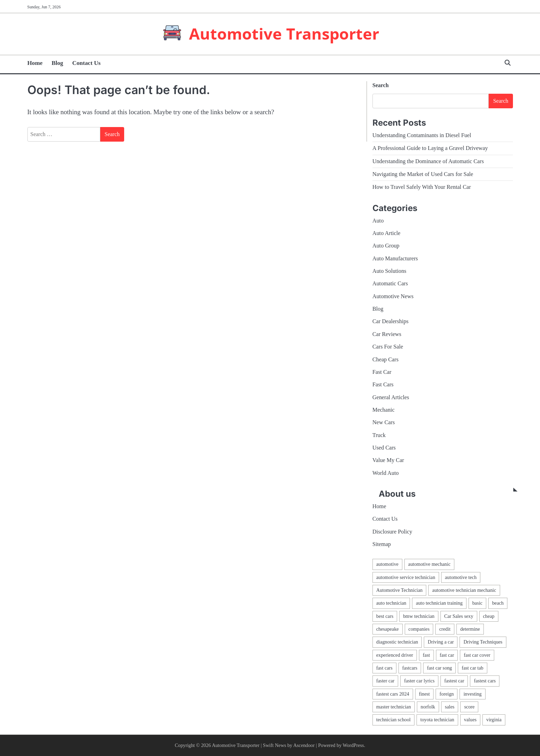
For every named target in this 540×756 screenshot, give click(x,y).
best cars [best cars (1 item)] (385, 616)
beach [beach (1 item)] (498, 603)
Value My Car (388, 460)
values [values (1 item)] (470, 720)
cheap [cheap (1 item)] (489, 616)
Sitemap (382, 544)
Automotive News (393, 296)
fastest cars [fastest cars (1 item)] (485, 681)
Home (35, 63)
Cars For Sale (388, 347)
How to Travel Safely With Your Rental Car (422, 187)
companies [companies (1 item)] (419, 629)
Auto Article (387, 233)
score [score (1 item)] (469, 707)
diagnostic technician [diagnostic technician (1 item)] (397, 642)
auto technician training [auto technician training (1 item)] (439, 603)
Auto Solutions (389, 271)
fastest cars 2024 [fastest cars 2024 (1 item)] (393, 694)
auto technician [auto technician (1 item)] (391, 603)
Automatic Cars (390, 284)
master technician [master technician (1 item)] (394, 707)
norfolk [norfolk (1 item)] (428, 707)
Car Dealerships (391, 321)
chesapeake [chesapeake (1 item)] (388, 629)
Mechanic (384, 410)
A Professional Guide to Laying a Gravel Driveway (430, 148)
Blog (58, 63)
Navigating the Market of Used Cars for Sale (423, 174)
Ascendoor (304, 745)
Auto (378, 221)
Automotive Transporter (284, 33)
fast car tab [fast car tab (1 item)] (472, 668)
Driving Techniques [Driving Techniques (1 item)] (483, 642)
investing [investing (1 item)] (472, 694)
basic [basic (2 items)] (477, 603)
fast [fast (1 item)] (426, 655)
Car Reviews (387, 334)
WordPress (353, 745)
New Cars (384, 422)
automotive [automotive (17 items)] (387, 564)
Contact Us (86, 63)
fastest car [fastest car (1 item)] (454, 681)
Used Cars (384, 448)
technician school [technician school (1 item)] (393, 720)
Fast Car (382, 372)
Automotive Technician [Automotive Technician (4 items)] (400, 590)
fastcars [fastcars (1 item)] (410, 668)
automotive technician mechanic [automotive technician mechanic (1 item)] (464, 590)
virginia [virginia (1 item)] (494, 720)
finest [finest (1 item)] (425, 694)
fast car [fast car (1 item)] (447, 655)
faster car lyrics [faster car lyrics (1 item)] (419, 681)
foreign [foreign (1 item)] (447, 694)
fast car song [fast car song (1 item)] (439, 668)
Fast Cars (383, 385)
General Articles (391, 397)
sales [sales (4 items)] (450, 707)
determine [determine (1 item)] (470, 629)
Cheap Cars (385, 360)
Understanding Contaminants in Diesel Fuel (422, 135)
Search (381, 85)
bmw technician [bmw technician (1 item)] (419, 616)
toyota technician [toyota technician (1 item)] (437, 720)
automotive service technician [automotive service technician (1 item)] (406, 577)
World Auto (386, 473)
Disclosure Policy (392, 532)
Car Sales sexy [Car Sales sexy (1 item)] (459, 616)
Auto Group (386, 246)
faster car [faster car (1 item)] (385, 681)
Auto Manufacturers (395, 259)
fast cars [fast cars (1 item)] (384, 668)
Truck (379, 435)
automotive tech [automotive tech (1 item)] (461, 577)
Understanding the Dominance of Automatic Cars (428, 161)
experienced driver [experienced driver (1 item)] (395, 655)
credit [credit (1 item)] (445, 629)
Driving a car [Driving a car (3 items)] (441, 642)
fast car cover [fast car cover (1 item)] (477, 655)
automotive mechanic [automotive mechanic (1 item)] (429, 564)
